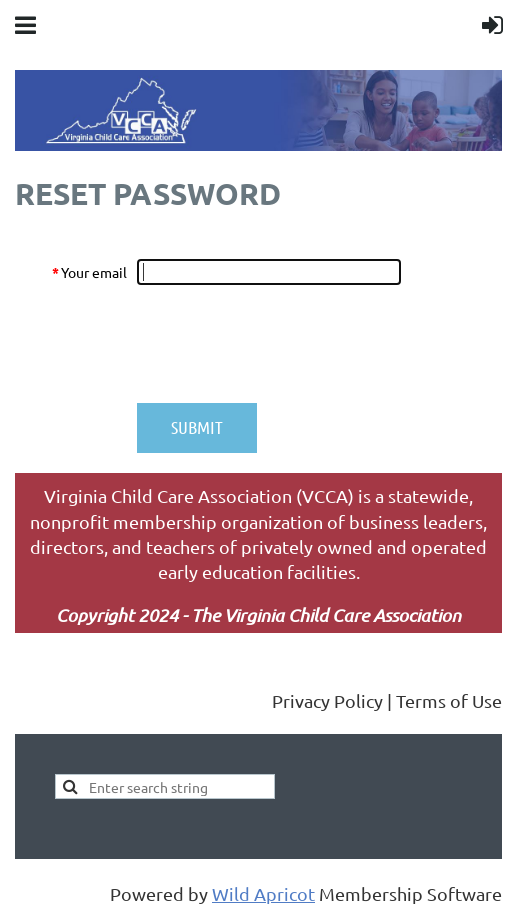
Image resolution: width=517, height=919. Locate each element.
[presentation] (289, 344)
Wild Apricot (263, 893)
